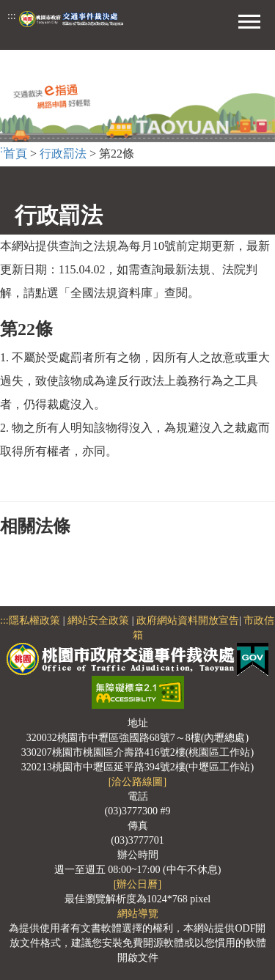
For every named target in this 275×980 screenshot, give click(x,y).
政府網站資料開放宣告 (188, 620)
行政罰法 (63, 154)
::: (12, 16)
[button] (249, 20)
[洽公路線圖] (137, 782)
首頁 (15, 154)
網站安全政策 (98, 620)
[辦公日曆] (137, 884)
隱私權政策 (34, 620)
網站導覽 (138, 914)
